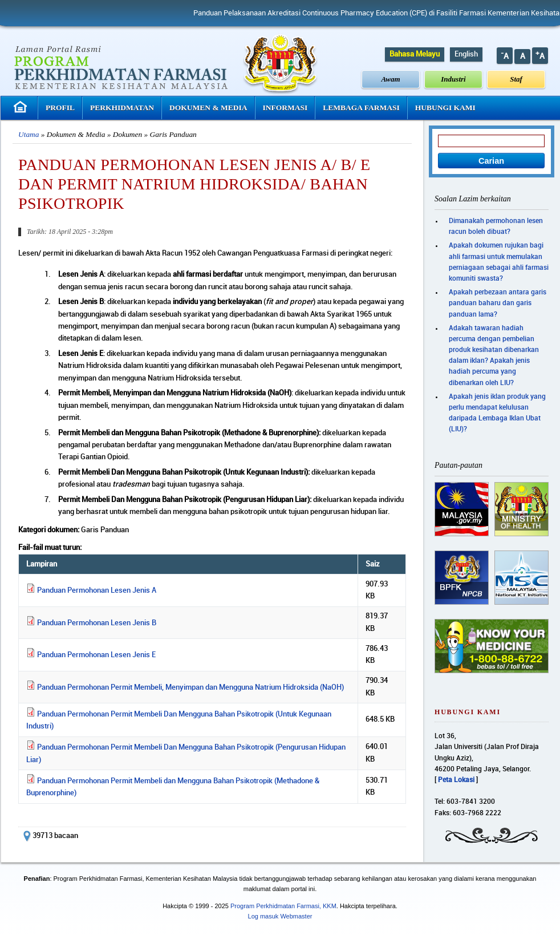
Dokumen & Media (208, 108)
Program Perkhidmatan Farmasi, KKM (283, 906)
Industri (453, 79)
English (466, 54)
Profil (60, 108)
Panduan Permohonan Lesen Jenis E (96, 655)
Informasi (285, 108)
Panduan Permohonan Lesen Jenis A (97, 590)
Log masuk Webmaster (280, 916)
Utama (29, 134)
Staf (516, 79)
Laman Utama (22, 107)
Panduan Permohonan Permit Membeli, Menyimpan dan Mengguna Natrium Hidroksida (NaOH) (190, 687)
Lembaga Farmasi (361, 108)
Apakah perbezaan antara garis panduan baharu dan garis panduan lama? (498, 303)
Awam (391, 79)
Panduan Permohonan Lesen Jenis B (97, 623)
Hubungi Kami (445, 108)
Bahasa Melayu (415, 54)
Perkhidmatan (122, 108)
